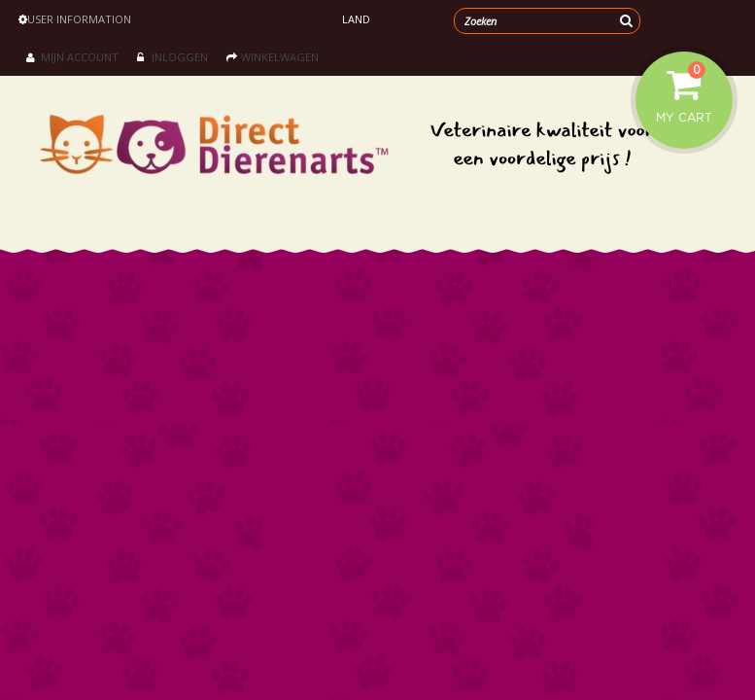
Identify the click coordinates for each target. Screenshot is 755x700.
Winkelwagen (273, 57)
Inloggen (172, 57)
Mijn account (72, 57)
